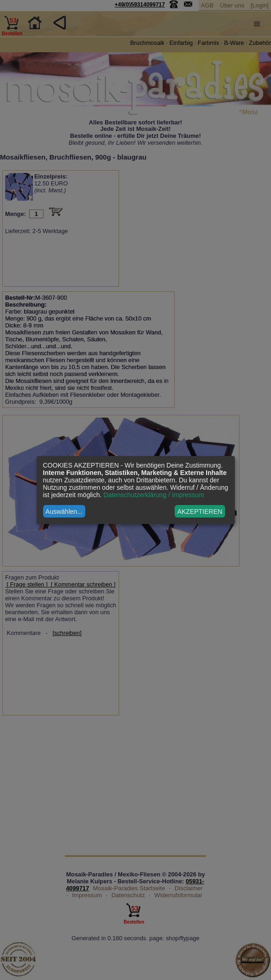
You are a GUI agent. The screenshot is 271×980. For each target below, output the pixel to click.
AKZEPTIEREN (200, 512)
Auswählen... (64, 512)
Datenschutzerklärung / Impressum (154, 495)
